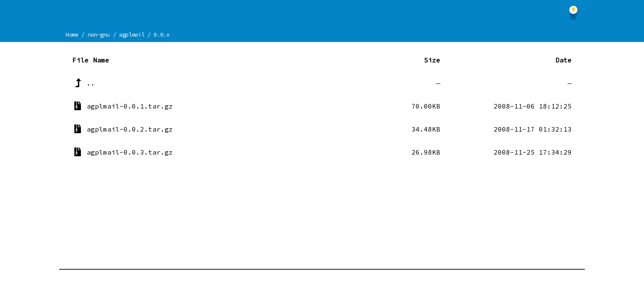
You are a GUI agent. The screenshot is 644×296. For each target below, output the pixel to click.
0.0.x (161, 35)
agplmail (132, 35)
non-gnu (99, 35)
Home (72, 35)
